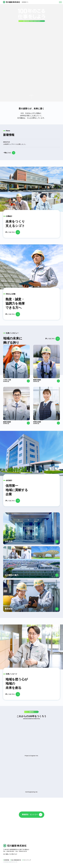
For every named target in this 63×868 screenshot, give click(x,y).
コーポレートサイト (9, 854)
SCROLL (31, 95)
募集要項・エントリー (30, 815)
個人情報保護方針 (16, 860)
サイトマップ (27, 860)
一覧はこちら (7, 153)
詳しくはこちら (10, 232)
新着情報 (7, 860)
